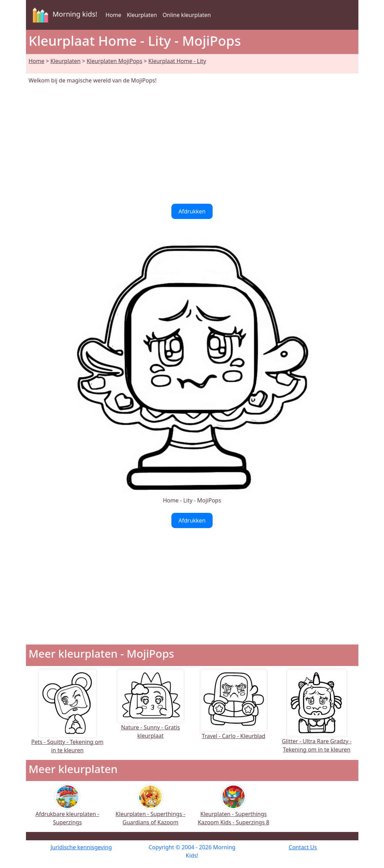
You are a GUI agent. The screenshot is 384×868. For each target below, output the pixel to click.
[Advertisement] (192, 144)
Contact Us (303, 847)
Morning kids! (64, 15)
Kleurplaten (142, 15)
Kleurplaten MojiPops (114, 61)
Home (114, 15)
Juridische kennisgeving (81, 847)
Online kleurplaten (187, 15)
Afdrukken (192, 211)
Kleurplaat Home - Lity (177, 61)
